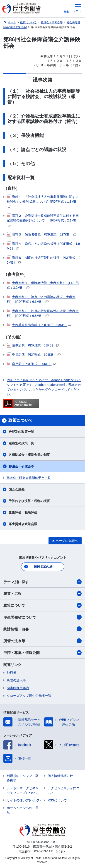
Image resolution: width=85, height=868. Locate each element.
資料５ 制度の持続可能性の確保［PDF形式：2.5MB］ (44, 260)
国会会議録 (17, 489)
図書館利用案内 (18, 688)
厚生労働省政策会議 (23, 524)
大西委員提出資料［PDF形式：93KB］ (39, 325)
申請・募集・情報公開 (42, 653)
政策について (42, 605)
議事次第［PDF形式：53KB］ (33, 345)
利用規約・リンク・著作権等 (23, 778)
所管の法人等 (16, 680)
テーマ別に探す (42, 582)
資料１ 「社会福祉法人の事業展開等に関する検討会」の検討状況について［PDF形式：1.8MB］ (43, 201)
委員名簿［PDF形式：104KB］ (34, 355)
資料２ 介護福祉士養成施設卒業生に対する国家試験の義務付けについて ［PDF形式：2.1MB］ (43, 220)
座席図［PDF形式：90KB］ (31, 364)
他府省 (12, 673)
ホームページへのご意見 (23, 810)
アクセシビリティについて (63, 790)
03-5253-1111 (44, 851)
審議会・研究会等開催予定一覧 (29, 478)
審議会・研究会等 (21, 466)
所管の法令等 (42, 641)
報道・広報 (42, 594)
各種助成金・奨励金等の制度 (29, 455)
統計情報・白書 (42, 629)
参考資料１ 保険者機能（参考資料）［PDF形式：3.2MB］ (43, 285)
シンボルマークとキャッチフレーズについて (23, 790)
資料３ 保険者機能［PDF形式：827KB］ (42, 234)
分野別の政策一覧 (21, 432)
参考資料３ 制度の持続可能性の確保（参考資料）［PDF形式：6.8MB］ (43, 313)
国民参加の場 (43, 567)
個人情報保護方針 (60, 776)
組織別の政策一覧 (21, 443)
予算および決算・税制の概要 (29, 501)
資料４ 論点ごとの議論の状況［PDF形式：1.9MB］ (43, 246)
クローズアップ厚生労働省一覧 (29, 696)
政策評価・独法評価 (23, 512)
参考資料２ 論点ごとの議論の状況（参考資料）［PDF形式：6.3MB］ (41, 299)
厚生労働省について (42, 617)
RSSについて (57, 800)
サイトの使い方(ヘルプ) (24, 800)
